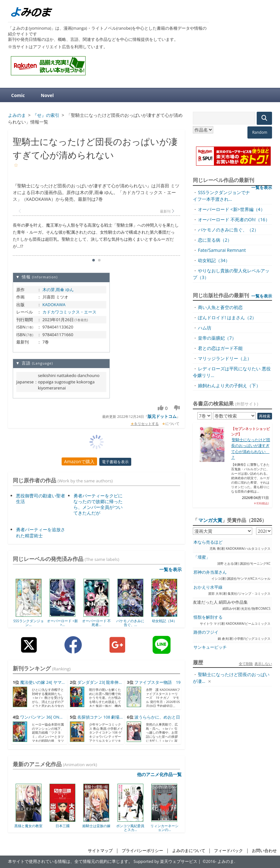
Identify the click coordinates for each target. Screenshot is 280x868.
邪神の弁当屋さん (210, 572)
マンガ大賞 (210, 520)
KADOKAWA (54, 305)
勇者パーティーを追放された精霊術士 (41, 532)
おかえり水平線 (208, 587)
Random (260, 132)
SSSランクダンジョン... (29, 623)
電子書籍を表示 (115, 462)
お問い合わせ (264, 851)
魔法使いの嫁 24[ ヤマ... (42, 682)
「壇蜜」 (202, 557)
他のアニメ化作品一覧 (159, 774)
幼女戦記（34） (164, 621)
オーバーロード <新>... (62, 623)
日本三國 (63, 826)
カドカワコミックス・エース (69, 312)
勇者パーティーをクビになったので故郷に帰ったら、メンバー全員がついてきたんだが (98, 504)
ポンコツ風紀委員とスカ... (130, 828)
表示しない (263, 664)
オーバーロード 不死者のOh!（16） (234, 219)
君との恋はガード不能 (220, 348)
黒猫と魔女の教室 (28, 826)
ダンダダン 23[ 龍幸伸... (99, 682)
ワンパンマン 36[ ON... (41, 717)
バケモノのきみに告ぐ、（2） (228, 230)
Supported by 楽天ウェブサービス (165, 861)
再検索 (265, 416)
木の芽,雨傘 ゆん (58, 290)
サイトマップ (100, 851)
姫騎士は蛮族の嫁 (96, 826)
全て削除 (246, 664)
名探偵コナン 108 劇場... (100, 717)
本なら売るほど (208, 542)
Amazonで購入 (79, 461)
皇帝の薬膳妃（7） (217, 338)
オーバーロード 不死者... (97, 623)
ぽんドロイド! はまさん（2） (227, 317)
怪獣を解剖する (208, 617)
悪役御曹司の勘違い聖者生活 (41, 498)
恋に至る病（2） (215, 240)
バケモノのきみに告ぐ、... (130, 623)
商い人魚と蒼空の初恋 (220, 307)
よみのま (226, 861)
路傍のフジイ (206, 632)
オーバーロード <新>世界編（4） (231, 209)
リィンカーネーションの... (164, 828)
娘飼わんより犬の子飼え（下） (229, 385)
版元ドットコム (162, 416)
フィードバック (228, 851)
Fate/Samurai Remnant (222, 250)
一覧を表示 (170, 569)
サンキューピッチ (210, 647)
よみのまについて (189, 851)
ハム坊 (205, 328)
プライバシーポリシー (142, 851)
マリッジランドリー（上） (225, 358)
